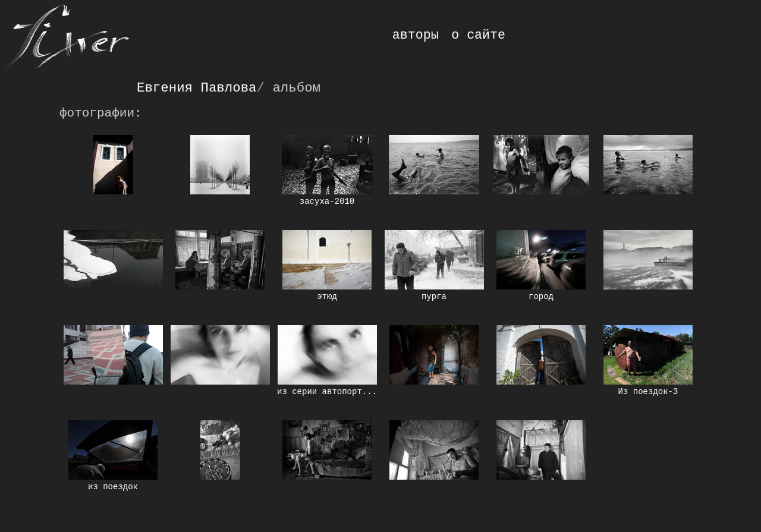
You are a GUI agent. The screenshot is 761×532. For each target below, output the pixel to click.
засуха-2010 (327, 202)
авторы (416, 35)
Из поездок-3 (648, 392)
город (541, 297)
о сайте (478, 35)
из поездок (113, 487)
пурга (434, 297)
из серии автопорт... (327, 392)
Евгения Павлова (197, 88)
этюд (327, 297)
